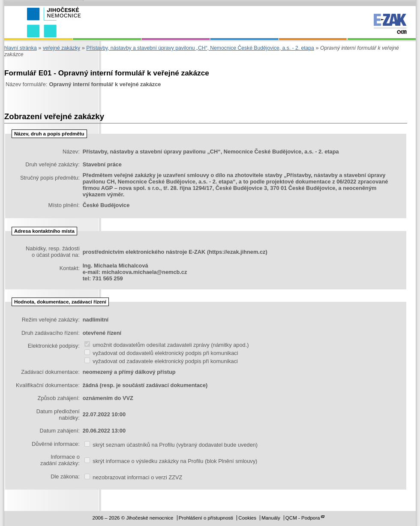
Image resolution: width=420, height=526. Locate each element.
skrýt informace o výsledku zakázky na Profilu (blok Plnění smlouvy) (171, 461)
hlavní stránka (21, 48)
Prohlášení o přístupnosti (206, 518)
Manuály (271, 518)
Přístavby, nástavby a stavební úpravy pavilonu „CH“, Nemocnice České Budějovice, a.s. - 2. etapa (200, 48)
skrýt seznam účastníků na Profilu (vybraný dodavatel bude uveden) (171, 445)
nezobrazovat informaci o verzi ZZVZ (133, 477)
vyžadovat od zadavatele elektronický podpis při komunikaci (161, 361)
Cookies (247, 518)
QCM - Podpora (303, 518)
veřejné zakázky (61, 48)
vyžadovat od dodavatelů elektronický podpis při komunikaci (161, 353)
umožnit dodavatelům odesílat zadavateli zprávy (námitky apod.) (167, 345)
